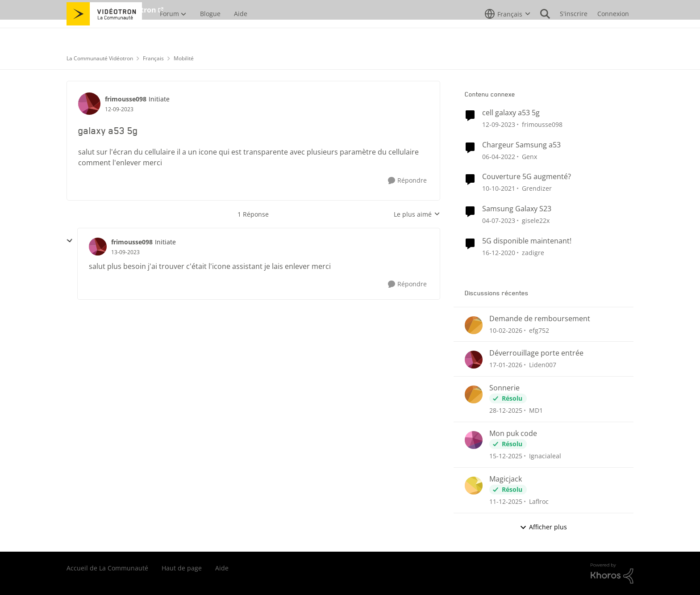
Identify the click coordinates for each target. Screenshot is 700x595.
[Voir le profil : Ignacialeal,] (474, 440)
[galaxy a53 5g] (125, 252)
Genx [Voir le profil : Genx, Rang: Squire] (529, 156)
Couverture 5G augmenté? (527, 177)
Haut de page (182, 568)
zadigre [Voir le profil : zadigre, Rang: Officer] (533, 253)
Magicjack (506, 479)
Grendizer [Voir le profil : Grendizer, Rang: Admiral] (537, 188)
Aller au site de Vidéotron (111, 10)
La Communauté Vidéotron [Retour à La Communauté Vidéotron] (100, 58)
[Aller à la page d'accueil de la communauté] (104, 34)
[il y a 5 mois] (506, 330)
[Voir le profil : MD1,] (474, 394)
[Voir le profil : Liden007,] (474, 360)
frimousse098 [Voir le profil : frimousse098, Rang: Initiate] (126, 99)
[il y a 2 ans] (499, 124)
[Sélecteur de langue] (508, 34)
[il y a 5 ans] (499, 253)
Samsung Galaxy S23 (517, 209)
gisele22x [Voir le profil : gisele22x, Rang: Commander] (536, 220)
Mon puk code (513, 434)
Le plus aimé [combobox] (417, 214)
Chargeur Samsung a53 (521, 145)
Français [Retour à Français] (153, 58)
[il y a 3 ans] (499, 220)
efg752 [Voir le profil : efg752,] (539, 330)
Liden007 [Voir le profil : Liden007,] (543, 365)
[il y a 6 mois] (506, 365)
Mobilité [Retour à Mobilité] (184, 58)
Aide (222, 568)
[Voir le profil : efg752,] (474, 325)
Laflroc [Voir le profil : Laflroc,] (539, 501)
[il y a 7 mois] (506, 456)
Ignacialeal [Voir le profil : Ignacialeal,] (545, 456)
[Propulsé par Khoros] (612, 574)
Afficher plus (543, 527)
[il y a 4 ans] (499, 156)
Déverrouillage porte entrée (536, 353)
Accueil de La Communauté (107, 568)
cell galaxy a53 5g (511, 113)
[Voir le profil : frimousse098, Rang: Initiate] (89, 104)
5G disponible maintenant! (527, 241)
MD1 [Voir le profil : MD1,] (536, 410)
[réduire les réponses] (70, 241)
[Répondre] (407, 181)
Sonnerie (504, 388)
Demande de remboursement (540, 319)
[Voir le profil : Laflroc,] (474, 486)
